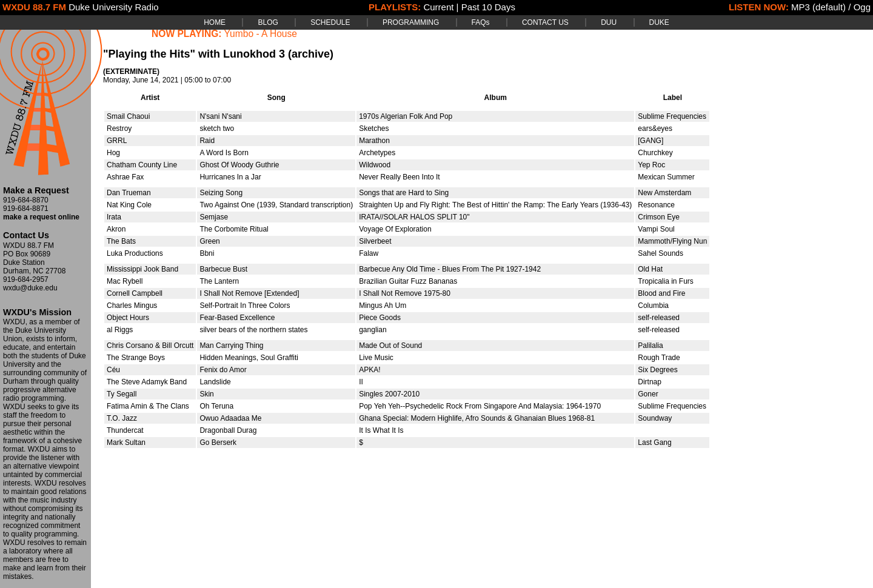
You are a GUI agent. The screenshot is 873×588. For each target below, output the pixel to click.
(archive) (311, 54)
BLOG (268, 22)
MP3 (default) (818, 7)
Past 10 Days (488, 7)
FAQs (481, 22)
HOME (215, 22)
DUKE (659, 22)
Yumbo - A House (261, 34)
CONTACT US (545, 22)
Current (438, 7)
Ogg (862, 7)
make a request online (41, 217)
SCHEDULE (330, 22)
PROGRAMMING (411, 22)
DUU (609, 22)
